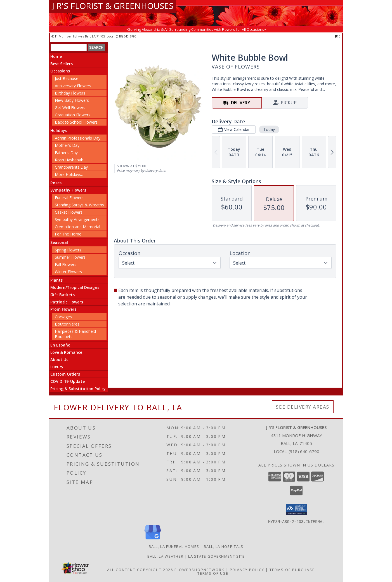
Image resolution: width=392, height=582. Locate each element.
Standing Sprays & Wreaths (79, 205)
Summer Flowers (70, 257)
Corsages (63, 317)
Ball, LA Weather (166, 556)
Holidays (59, 130)
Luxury (57, 367)
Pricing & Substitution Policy (78, 389)
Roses (56, 183)
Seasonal (59, 242)
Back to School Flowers (76, 122)
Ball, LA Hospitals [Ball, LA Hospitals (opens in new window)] (224, 546)
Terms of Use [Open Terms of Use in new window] (213, 573)
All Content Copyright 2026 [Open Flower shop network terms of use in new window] (140, 570)
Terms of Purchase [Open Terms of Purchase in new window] (292, 570)
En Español (61, 345)
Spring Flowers (68, 250)
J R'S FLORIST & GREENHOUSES (113, 6)
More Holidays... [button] (69, 174)
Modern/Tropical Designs (75, 287)
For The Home (68, 234)
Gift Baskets (62, 295)
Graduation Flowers (73, 115)
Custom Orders (65, 374)
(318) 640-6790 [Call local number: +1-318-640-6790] (126, 36)
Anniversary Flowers (73, 86)
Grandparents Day (71, 167)
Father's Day (66, 153)
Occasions (60, 71)
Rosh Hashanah (69, 160)
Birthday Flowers (70, 93)
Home (56, 56)
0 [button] (337, 36)
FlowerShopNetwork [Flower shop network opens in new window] (199, 570)
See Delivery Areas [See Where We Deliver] (303, 407)
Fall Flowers (66, 264)
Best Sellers (62, 64)
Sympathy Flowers (68, 190)
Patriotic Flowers (67, 302)
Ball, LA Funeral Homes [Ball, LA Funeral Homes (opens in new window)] (174, 546)
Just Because (67, 78)
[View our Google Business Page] (153, 540)
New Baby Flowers (72, 100)
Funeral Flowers (69, 198)
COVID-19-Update (68, 381)
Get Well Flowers (70, 108)
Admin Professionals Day (78, 138)
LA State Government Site (216, 556)
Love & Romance (66, 352)
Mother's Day (67, 145)
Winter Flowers (68, 272)
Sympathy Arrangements (77, 219)
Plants (56, 280)
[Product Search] (69, 48)
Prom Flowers (63, 309)
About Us (59, 360)
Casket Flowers (69, 212)
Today (269, 129)
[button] (297, 510)
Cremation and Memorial (77, 227)
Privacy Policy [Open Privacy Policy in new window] (247, 570)
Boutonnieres (67, 324)
